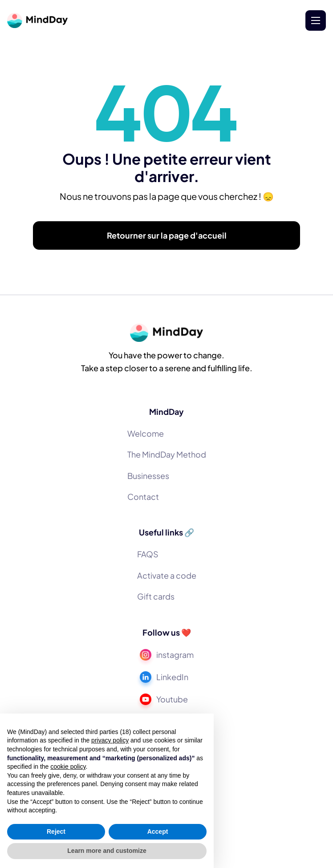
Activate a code (167, 575)
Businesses (148, 476)
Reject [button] (56, 831)
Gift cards (156, 596)
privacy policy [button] (110, 740)
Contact (143, 497)
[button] (316, 20)
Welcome (146, 433)
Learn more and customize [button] (107, 851)
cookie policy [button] (68, 767)
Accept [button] (158, 831)
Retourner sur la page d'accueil (167, 237)
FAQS (148, 554)
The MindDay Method (167, 454)
